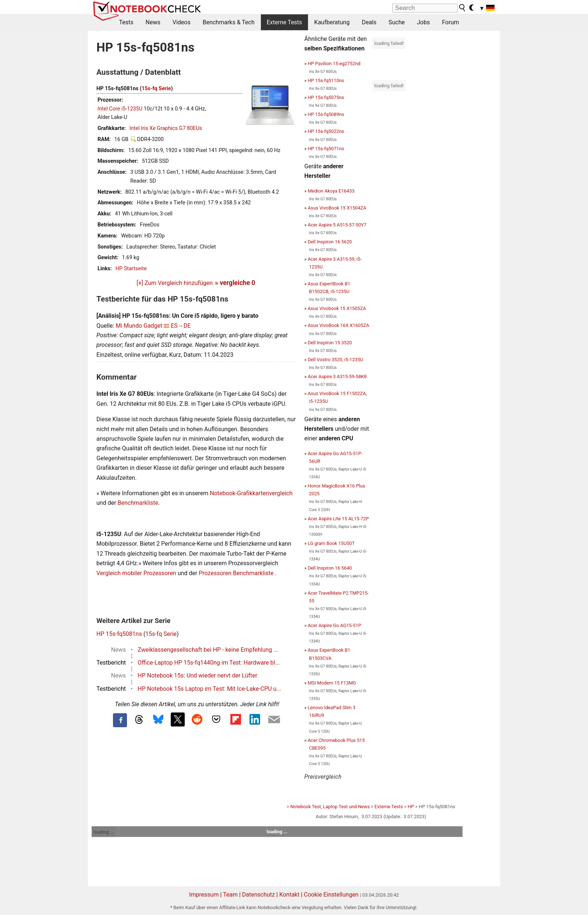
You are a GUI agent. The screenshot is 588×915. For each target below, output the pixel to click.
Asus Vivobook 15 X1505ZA (337, 308)
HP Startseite (131, 269)
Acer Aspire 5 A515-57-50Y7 (337, 225)
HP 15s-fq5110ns (326, 80)
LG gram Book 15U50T (331, 543)
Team (230, 895)
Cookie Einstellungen (331, 895)
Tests (126, 22)
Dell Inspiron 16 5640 (330, 568)
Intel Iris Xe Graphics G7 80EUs (166, 128)
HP (411, 807)
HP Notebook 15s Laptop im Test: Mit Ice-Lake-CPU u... (209, 689)
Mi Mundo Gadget (139, 326)
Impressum (204, 895)
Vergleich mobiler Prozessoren (136, 573)
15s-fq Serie (156, 89)
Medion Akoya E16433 (331, 191)
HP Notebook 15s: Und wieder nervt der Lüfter (197, 675)
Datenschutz (258, 895)
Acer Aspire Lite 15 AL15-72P (338, 519)
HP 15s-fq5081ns (119, 634)
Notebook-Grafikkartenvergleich (251, 493)
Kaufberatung (332, 22)
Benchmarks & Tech (229, 22)
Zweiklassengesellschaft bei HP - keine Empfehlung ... (208, 650)
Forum (450, 22)
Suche (397, 22)
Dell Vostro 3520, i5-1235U (335, 360)
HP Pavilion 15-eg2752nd (334, 64)
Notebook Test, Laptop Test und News (330, 807)
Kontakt (289, 895)
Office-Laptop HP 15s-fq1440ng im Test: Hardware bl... (209, 663)
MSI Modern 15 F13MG (332, 683)
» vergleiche (235, 283)
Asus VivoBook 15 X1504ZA (337, 208)
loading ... (104, 832)
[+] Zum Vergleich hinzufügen (175, 283)
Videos (182, 22)
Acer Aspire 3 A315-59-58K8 (337, 376)
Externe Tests (284, 22)
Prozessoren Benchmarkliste (237, 573)
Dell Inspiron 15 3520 (330, 343)
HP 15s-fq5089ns (326, 114)
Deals (369, 22)
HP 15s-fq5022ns (326, 131)
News (153, 22)
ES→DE (181, 326)
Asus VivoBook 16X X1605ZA (338, 325)
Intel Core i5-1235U (120, 109)
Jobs (423, 22)
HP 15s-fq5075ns (326, 97)
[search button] (463, 8)
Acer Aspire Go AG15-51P (334, 625)
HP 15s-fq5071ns (326, 149)
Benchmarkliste (138, 503)
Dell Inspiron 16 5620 (330, 242)
